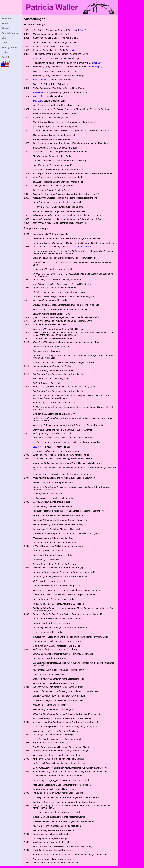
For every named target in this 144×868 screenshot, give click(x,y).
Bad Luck (38, 101)
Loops (36, 447)
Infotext (82, 30)
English (6, 62)
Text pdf (97, 63)
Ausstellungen (10, 33)
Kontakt (6, 57)
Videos (5, 28)
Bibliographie (9, 48)
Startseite (7, 19)
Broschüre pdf (94, 67)
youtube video (83, 247)
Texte (4, 43)
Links (5, 52)
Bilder (5, 24)
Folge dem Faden (42, 93)
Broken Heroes (40, 80)
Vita (4, 38)
